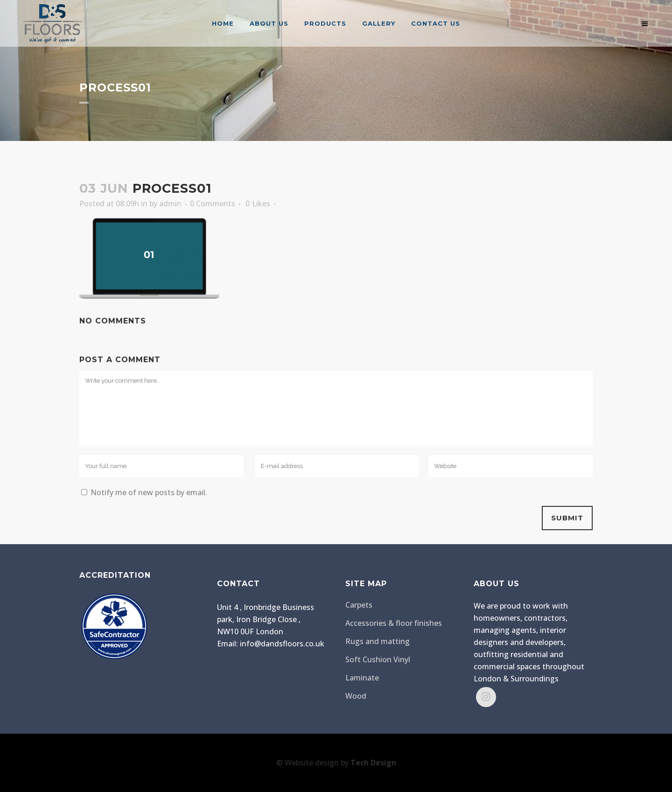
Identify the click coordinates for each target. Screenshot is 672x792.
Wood (356, 696)
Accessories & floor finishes (394, 623)
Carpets (359, 605)
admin (170, 203)
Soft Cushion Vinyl (378, 659)
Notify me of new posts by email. (149, 492)
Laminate (362, 678)
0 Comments (213, 203)
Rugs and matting (378, 641)
